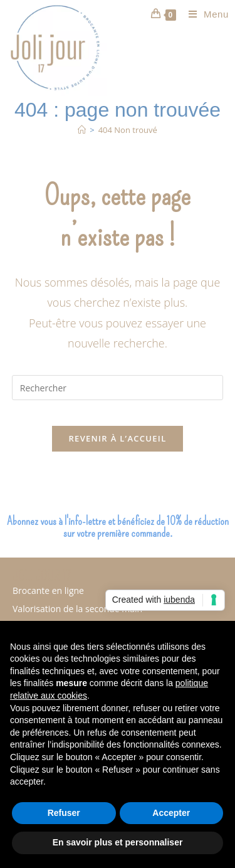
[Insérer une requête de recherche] (118, 388)
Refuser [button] (64, 813)
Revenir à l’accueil (117, 438)
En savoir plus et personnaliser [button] (118, 842)
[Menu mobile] (204, 14)
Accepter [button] (171, 813)
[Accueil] (82, 130)
